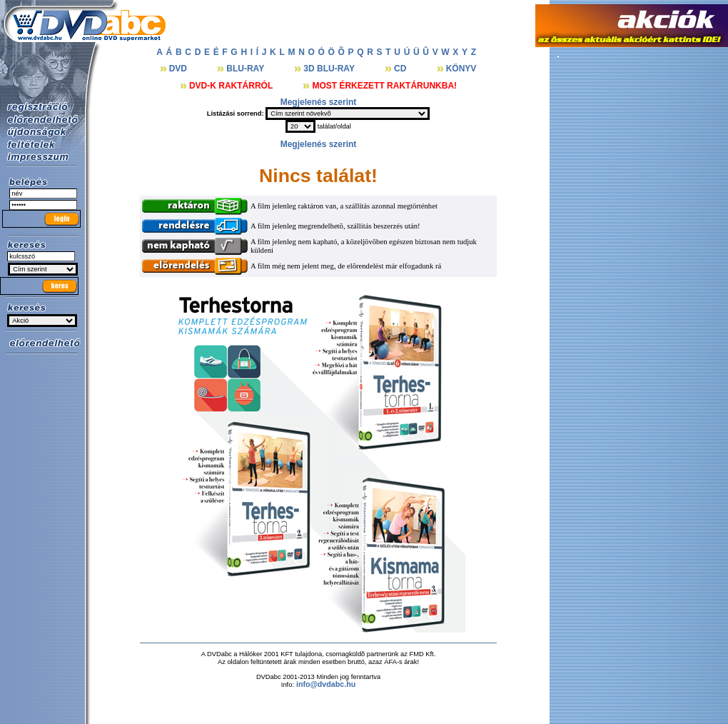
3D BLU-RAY (330, 69)
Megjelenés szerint (319, 102)
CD (401, 69)
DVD (180, 69)
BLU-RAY (246, 69)
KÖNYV (461, 69)
